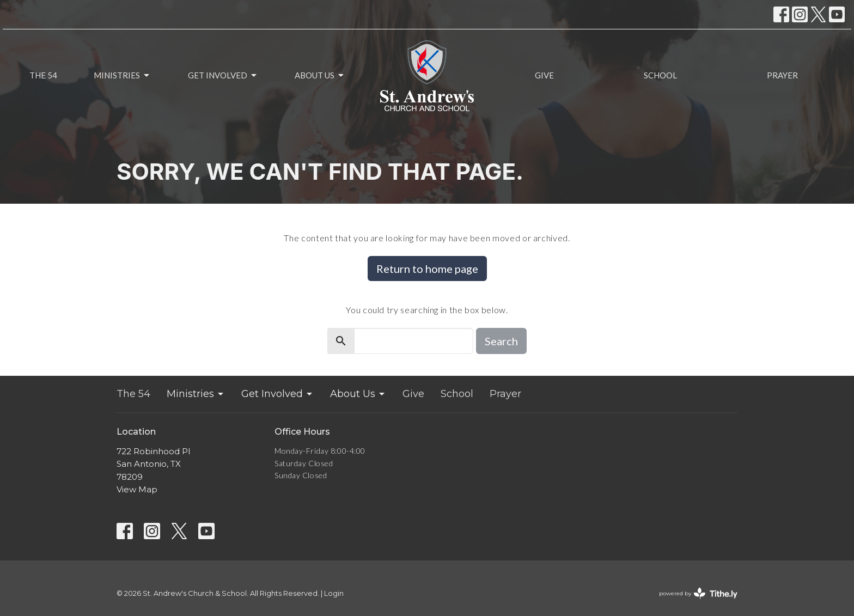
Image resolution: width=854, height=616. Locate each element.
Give (544, 75)
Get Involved (223, 76)
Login (334, 593)
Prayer (782, 75)
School (660, 75)
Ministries (122, 76)
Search (501, 341)
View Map (137, 489)
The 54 (43, 75)
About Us (320, 76)
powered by (698, 593)
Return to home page (427, 269)
